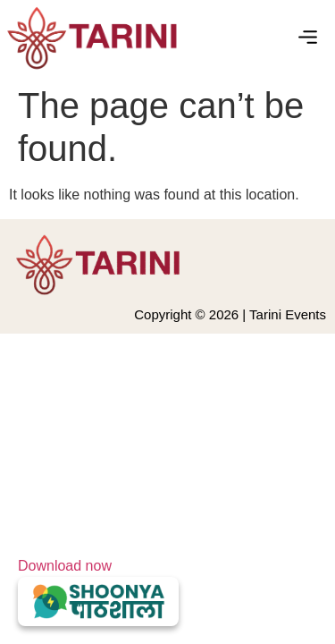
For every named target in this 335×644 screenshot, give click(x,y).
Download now (98, 592)
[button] (308, 38)
